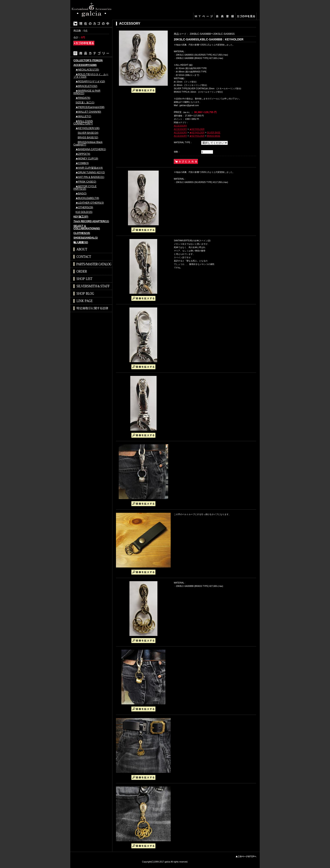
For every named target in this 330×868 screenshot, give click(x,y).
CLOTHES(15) (82, 233)
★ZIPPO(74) (83, 154)
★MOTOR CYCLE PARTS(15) (85, 188)
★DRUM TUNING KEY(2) (90, 173)
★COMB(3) (82, 163)
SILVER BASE (214, 133)
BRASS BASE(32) (88, 138)
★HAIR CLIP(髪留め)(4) (89, 168)
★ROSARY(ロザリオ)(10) (90, 82)
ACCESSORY (180, 126)
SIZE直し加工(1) (85, 103)
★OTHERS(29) (84, 208)
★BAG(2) (81, 194)
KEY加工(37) (81, 217)
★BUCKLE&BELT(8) (87, 198)
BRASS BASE (214, 136)
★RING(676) (83, 98)
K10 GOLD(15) (84, 212)
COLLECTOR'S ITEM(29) (88, 61)
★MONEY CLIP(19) (87, 159)
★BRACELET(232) (86, 86)
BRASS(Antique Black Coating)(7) (88, 144)
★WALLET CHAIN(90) (88, 112)
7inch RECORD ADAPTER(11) (91, 221)
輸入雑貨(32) (81, 242)
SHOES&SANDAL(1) (86, 238)
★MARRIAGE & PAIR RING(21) (87, 92)
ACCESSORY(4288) (85, 65)
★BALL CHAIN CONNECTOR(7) (83, 122)
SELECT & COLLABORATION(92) (87, 227)
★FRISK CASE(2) (86, 182)
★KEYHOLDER (197, 129)
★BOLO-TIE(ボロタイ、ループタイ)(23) (91, 76)
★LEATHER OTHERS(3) (90, 203)
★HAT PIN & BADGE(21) (90, 177)
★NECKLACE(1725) (87, 70)
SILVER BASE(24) (88, 133)
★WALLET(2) (83, 117)
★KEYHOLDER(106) (88, 128)
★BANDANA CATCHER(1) (91, 149)
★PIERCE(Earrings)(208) (90, 107)
